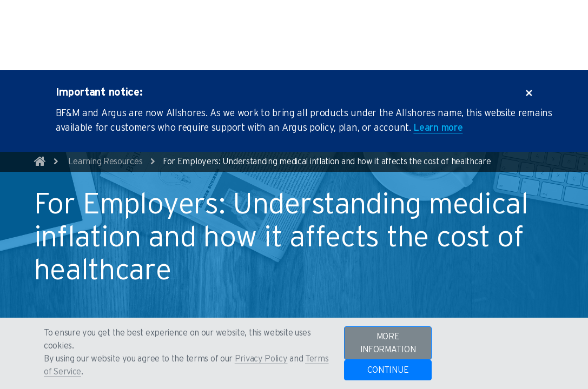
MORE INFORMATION (388, 343)
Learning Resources (105, 131)
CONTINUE (388, 370)
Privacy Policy (261, 359)
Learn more (438, 98)
